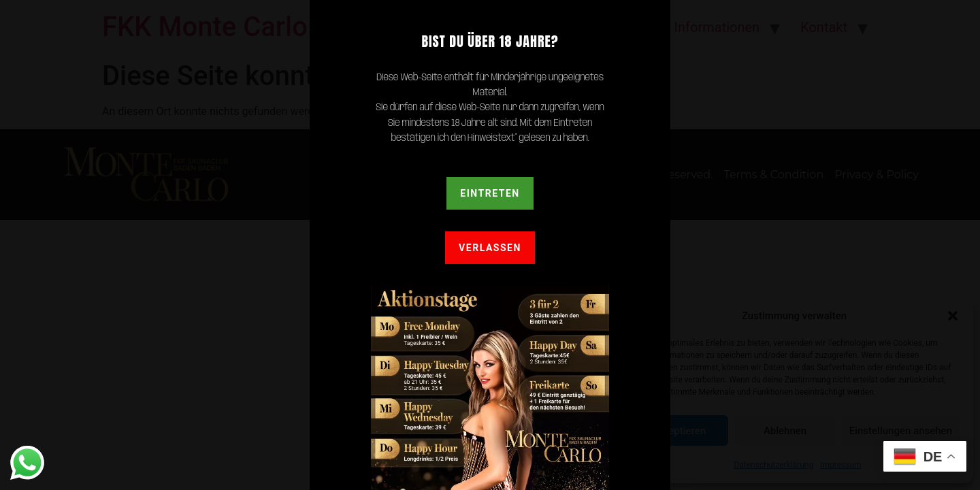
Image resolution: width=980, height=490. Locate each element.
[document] (490, 245)
